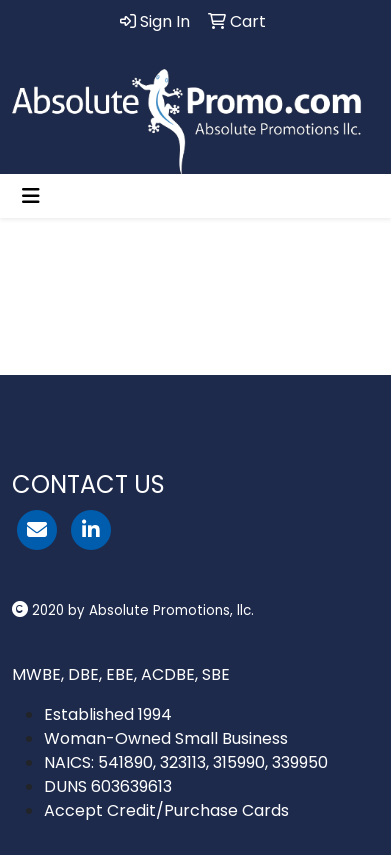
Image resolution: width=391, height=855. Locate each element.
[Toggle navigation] (31, 196)
